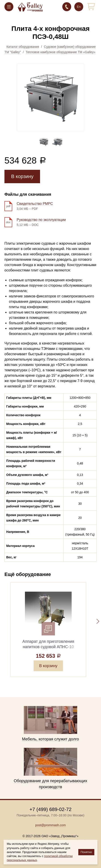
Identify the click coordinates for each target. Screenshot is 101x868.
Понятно (86, 852)
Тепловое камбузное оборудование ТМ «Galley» (61, 52)
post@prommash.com (50, 825)
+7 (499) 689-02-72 (67, 7)
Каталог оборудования (23, 47)
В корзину (22, 176)
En (79, 7)
